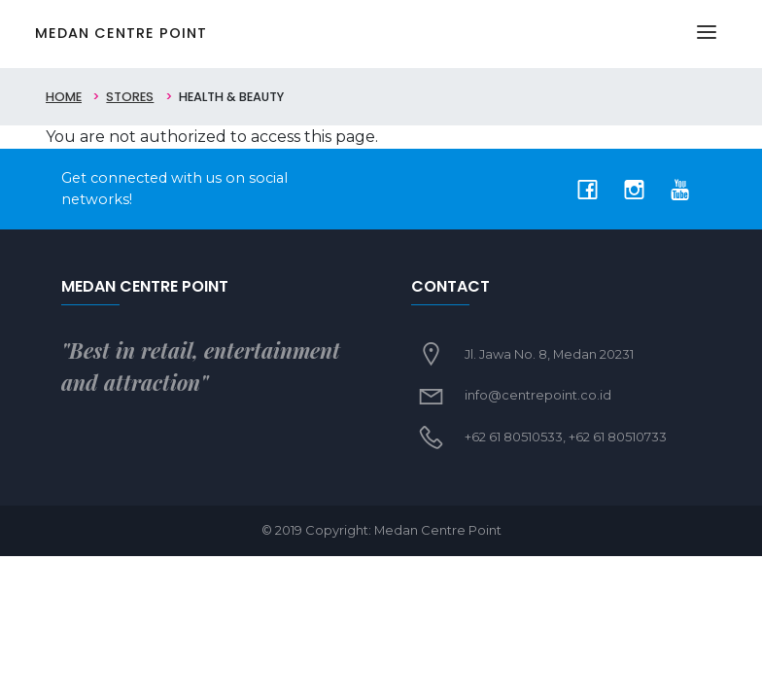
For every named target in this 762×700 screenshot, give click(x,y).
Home (64, 97)
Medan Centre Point (121, 33)
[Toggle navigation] (707, 34)
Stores (130, 97)
